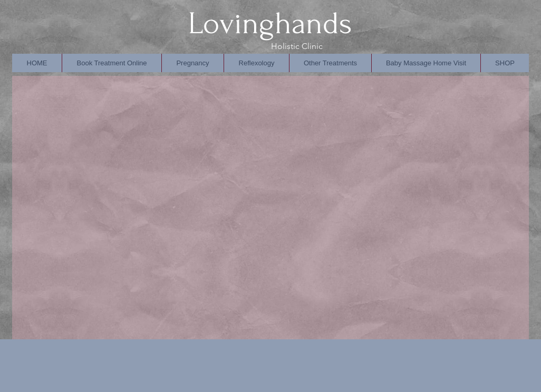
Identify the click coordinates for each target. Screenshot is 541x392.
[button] (256, 63)
